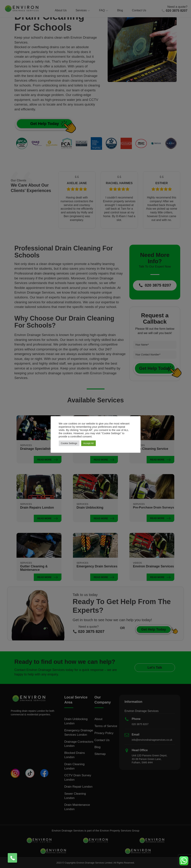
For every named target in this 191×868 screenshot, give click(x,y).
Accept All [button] (88, 443)
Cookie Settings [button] (69, 443)
